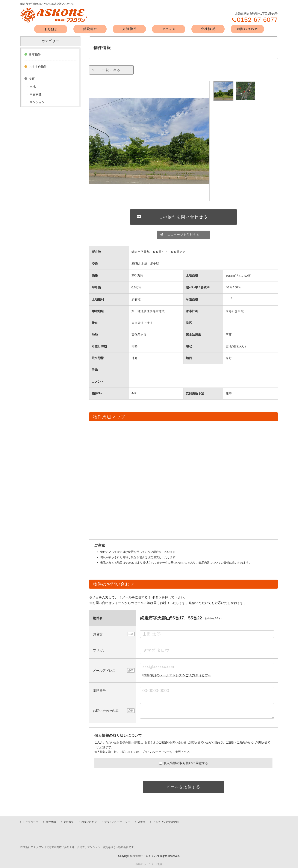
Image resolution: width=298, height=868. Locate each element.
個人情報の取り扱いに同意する (184, 763)
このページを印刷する (183, 235)
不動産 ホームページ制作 (149, 864)
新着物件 (35, 54)
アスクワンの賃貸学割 (166, 822)
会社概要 (69, 822)
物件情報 (51, 822)
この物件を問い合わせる (183, 217)
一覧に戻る (111, 70)
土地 (33, 87)
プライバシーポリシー (156, 752)
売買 (32, 79)
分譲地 (141, 822)
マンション (37, 102)
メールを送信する (183, 787)
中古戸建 (36, 94)
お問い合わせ (89, 822)
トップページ (30, 822)
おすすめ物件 (38, 67)
